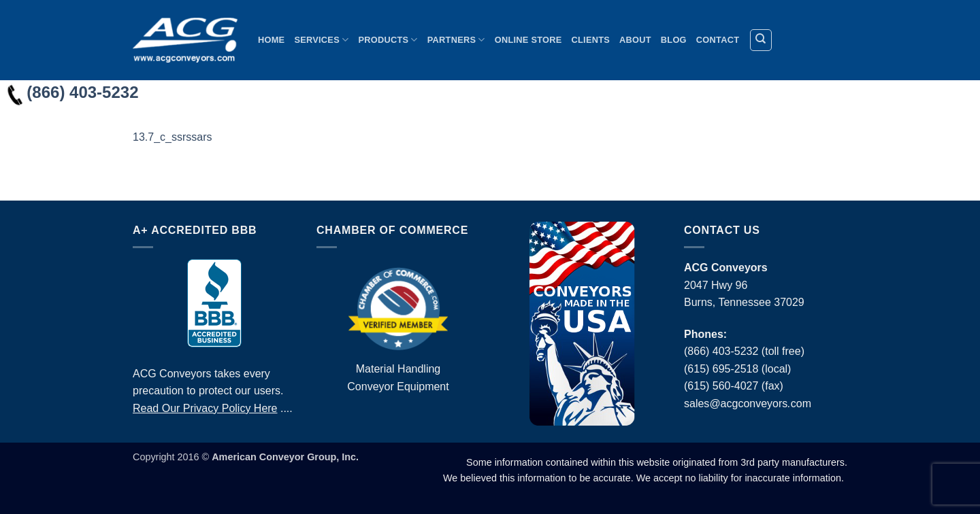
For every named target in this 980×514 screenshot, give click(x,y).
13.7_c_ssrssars (173, 137)
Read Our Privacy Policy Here (205, 408)
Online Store (528, 40)
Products (388, 40)
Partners (456, 40)
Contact (718, 40)
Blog (674, 40)
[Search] (761, 40)
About (635, 40)
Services (321, 40)
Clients (591, 40)
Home (271, 40)
